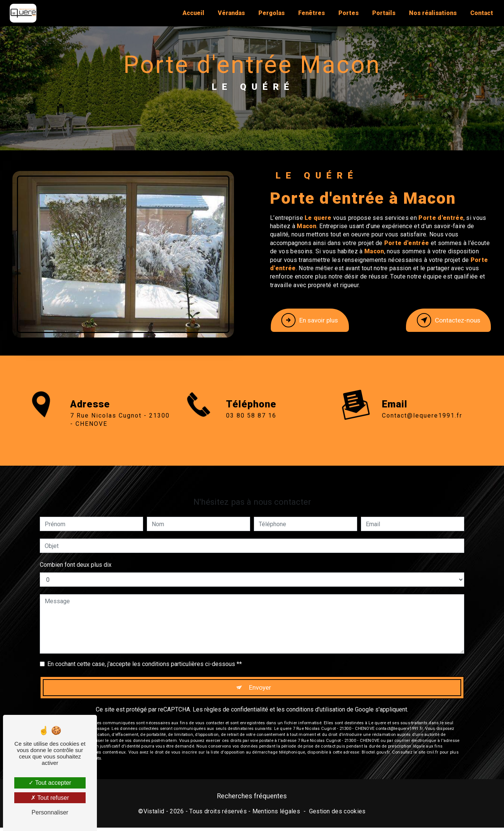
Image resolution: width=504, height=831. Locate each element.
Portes (347, 13)
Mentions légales (276, 814)
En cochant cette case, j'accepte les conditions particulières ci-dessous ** (145, 631)
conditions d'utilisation (316, 679)
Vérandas (229, 13)
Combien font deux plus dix (76, 532)
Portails (382, 13)
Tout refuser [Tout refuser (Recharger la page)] (50, 798)
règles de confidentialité (236, 679)
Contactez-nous (442, 320)
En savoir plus (317, 320)
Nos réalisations (431, 13)
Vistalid (154, 814)
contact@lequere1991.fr (422, 382)
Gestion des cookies (337, 814)
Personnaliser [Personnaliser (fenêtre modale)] (50, 812)
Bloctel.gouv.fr (376, 722)
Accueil (192, 13)
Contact (480, 13)
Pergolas (270, 13)
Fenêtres (310, 13)
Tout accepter (50, 783)
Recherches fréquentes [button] (252, 799)
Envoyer (260, 656)
